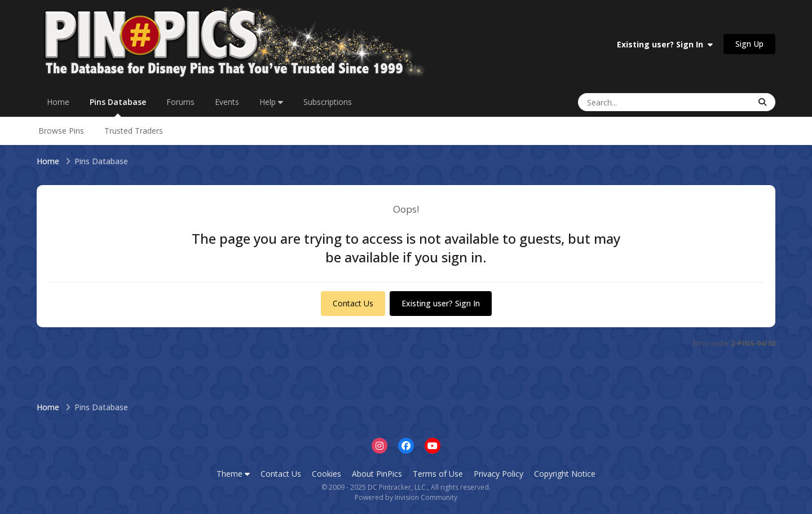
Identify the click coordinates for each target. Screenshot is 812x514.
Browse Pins (61, 131)
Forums (180, 102)
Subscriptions (328, 102)
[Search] (630, 102)
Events (227, 102)
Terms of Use (438, 474)
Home (58, 102)
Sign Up (749, 44)
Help (271, 102)
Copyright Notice (565, 474)
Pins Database (118, 107)
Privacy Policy (498, 474)
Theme (233, 474)
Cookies (326, 474)
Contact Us (353, 303)
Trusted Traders (134, 131)
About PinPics (377, 474)
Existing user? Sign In (665, 44)
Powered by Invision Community (406, 497)
